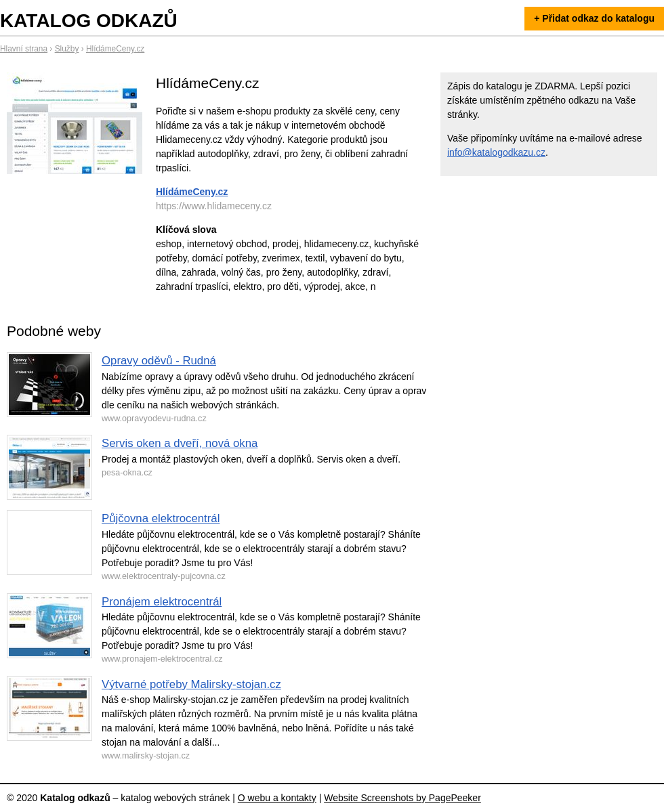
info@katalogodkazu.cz (496, 152)
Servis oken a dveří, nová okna (180, 443)
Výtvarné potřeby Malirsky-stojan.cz (191, 684)
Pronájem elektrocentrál (162, 602)
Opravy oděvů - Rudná (159, 361)
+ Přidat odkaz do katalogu (594, 18)
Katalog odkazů (89, 21)
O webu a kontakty (277, 798)
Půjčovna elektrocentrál (161, 518)
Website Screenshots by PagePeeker (402, 798)
